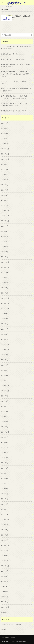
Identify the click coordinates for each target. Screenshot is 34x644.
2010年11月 (5, 566)
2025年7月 (5, 174)
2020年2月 (5, 427)
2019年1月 (5, 468)
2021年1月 (5, 380)
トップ (3, 638)
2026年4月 (5, 128)
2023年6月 (5, 277)
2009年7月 (5, 592)
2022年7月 (5, 319)
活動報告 (4, 630)
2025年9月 (5, 164)
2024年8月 (5, 231)
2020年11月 (5, 386)
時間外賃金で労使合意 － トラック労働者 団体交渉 (16, 66)
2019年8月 (5, 442)
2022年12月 (5, 298)
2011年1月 (5, 561)
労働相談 (13, 638)
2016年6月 (5, 499)
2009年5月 (5, 597)
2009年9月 (5, 586)
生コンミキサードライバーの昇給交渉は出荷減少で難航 (16, 48)
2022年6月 (5, 324)
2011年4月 (5, 550)
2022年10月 (5, 308)
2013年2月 (5, 535)
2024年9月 (5, 226)
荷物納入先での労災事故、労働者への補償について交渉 (16, 90)
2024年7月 (5, 236)
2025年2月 (5, 200)
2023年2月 (5, 293)
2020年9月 (5, 396)
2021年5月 (5, 365)
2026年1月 (5, 144)
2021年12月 (5, 344)
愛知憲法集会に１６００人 (13, 54)
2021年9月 (5, 355)
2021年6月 (5, 360)
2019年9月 (5, 437)
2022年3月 (5, 334)
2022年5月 (5, 329)
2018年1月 (5, 483)
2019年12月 (5, 432)
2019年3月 (5, 458)
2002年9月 (5, 612)
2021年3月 (5, 375)
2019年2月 (5, 463)
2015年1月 (5, 514)
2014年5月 (5, 525)
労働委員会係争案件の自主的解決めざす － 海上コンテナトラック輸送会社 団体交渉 (16, 74)
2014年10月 (5, 519)
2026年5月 (5, 123)
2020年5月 (5, 416)
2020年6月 (5, 411)
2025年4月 (5, 190)
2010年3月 (5, 576)
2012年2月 (5, 540)
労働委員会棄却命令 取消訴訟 (14, 111)
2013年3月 (5, 530)
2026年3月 (5, 133)
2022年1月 (5, 339)
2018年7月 (5, 473)
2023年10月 (5, 267)
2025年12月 (5, 149)
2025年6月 (5, 180)
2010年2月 (5, 581)
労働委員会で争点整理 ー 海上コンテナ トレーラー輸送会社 (16, 105)
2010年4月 (5, 571)
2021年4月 (5, 370)
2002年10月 (5, 607)
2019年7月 (5, 447)
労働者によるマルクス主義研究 (11, 624)
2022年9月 (5, 314)
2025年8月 (5, 169)
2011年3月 (5, 556)
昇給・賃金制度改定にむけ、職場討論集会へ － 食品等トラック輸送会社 (16, 97)
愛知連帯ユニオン (13, 641)
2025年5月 (5, 185)
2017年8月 (5, 489)
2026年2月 (5, 138)
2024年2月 (5, 257)
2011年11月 (5, 545)
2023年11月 (5, 262)
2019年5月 (5, 453)
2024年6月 (5, 241)
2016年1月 (5, 509)
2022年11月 (5, 303)
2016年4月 (5, 504)
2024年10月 (5, 221)
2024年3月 (5, 252)
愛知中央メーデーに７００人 (14, 59)
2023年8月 (5, 272)
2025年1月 (5, 205)
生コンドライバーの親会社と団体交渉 (13, 82)
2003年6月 (5, 602)
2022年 (7, 7)
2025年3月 (5, 195)
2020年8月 (5, 401)
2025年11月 (5, 154)
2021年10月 (5, 350)
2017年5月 (5, 494)
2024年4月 (5, 247)
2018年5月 (5, 478)
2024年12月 (5, 211)
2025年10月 (5, 159)
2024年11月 (5, 216)
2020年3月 (5, 422)
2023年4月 (5, 283)
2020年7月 (5, 406)
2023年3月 (5, 288)
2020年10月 (5, 391)
